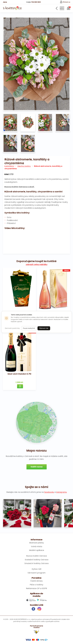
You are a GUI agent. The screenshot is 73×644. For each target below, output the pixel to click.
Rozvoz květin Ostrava (36, 556)
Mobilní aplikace (37, 550)
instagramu (62, 492)
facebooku (49, 492)
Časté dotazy (36, 581)
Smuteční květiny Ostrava (36, 563)
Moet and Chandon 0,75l (19, 374)
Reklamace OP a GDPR (36, 588)
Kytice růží (37, 569)
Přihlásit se (65, 2)
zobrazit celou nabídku (37, 265)
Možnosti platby (36, 543)
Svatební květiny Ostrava (37, 560)
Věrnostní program (36, 573)
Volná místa (36, 546)
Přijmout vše (44, 328)
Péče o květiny (36, 585)
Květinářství (9, 166)
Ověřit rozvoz (37, 467)
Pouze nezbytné (29, 328)
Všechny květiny (24, 166)
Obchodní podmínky (12, 328)
